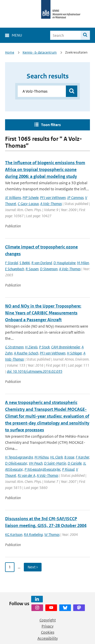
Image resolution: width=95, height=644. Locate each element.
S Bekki (25, 263)
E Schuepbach (15, 269)
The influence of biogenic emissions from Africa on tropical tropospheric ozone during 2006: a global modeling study (45, 170)
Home (10, 52)
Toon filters (51, 125)
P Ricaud (68, 469)
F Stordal (12, 263)
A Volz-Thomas (51, 204)
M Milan (83, 263)
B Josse (69, 457)
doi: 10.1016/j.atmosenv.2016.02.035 (35, 371)
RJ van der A (26, 475)
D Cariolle (75, 463)
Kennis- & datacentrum (40, 52)
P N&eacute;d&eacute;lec (43, 469)
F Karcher (82, 457)
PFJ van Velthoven (53, 198)
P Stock (44, 347)
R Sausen (32, 269)
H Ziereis (31, 347)
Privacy (48, 626)
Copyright (48, 620)
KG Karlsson (14, 535)
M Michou (42, 457)
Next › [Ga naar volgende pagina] (33, 567)
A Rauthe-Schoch (26, 353)
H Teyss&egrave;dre (19, 457)
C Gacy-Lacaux (28, 204)
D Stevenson (49, 269)
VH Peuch (36, 463)
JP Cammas (75, 198)
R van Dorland (42, 263)
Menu (17, 35)
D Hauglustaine (64, 263)
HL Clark (56, 457)
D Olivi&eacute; (16, 463)
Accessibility (48, 638)
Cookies (48, 632)
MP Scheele (31, 198)
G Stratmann (14, 347)
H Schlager (74, 353)
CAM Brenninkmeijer (66, 347)
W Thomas (52, 535)
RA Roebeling (33, 535)
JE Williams (13, 198)
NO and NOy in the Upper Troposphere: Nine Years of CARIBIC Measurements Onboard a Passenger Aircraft (43, 313)
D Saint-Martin (55, 463)
